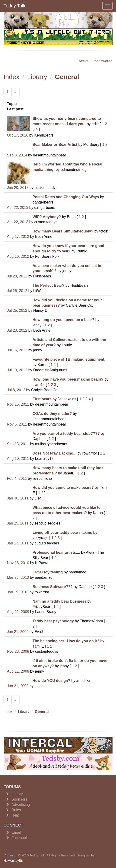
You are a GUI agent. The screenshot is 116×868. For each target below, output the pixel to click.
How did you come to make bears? (63, 488)
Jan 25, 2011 (18, 523)
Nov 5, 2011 (17, 424)
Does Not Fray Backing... (55, 453)
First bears (42, 399)
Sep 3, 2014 (17, 155)
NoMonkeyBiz (13, 861)
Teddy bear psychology (53, 621)
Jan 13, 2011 (18, 543)
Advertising (21, 805)
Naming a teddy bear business (59, 601)
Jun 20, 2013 (18, 188)
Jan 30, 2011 (18, 498)
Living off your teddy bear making (62, 533)
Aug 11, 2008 (18, 671)
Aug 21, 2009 (18, 612)
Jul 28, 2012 (17, 276)
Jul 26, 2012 (17, 291)
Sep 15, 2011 (18, 444)
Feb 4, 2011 (17, 479)
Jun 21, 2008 (18, 686)
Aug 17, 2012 (18, 237)
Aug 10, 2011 (18, 459)
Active (84, 61)
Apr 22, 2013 (18, 208)
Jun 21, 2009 (18, 632)
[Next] (15, 92)
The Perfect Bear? (48, 285)
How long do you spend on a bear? (63, 320)
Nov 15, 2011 (18, 404)
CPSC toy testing (48, 572)
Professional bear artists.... (56, 552)
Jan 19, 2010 (18, 592)
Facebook (20, 838)
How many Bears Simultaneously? (63, 231)
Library (37, 77)
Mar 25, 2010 (18, 577)
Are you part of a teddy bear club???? (66, 434)
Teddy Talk (14, 6)
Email (16, 832)
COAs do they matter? (52, 414)
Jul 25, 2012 (17, 310)
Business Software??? (53, 587)
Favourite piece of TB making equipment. (69, 359)
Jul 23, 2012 (17, 330)
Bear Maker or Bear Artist (55, 145)
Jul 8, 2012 (16, 390)
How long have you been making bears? (68, 379)
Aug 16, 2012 (18, 256)
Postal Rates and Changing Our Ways (66, 197)
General (67, 77)
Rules (16, 810)
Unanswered (102, 61)
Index (12, 77)
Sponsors (19, 799)
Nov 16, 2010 (18, 563)
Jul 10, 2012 (17, 370)
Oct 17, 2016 (18, 135)
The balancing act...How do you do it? (66, 641)
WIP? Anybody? (47, 217)
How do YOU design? (51, 681)
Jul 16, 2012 (17, 350)
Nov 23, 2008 (18, 651)
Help (15, 815)
